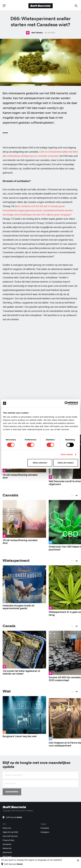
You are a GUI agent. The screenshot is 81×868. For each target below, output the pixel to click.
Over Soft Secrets (10, 836)
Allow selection (40, 463)
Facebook (45, 828)
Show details (67, 454)
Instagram (45, 832)
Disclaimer (7, 844)
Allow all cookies (66, 463)
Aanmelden (12, 792)
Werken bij (7, 848)
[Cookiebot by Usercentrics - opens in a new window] (66, 403)
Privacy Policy (8, 840)
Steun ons (7, 828)
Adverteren (7, 853)
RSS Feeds (7, 857)
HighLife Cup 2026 (10, 832)
